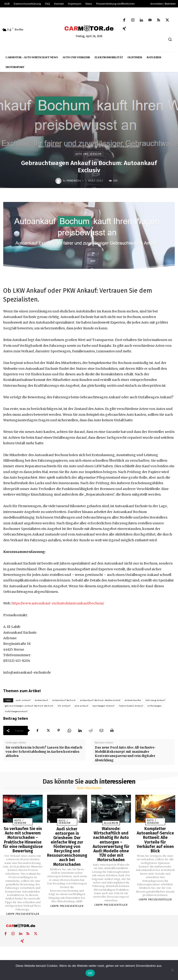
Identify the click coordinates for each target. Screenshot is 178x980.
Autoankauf (41, 700)
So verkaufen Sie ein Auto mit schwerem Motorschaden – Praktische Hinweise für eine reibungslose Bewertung (23, 838)
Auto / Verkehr (19, 822)
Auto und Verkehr (50, 146)
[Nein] (172, 970)
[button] (170, 39)
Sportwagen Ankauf (103, 706)
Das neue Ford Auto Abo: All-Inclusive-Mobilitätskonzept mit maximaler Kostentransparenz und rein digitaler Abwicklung (125, 754)
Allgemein (111, 823)
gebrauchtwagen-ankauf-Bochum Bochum (29, 706)
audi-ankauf (23, 700)
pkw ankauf (81, 706)
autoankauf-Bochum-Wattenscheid (100, 700)
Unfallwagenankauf (16, 711)
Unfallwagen (155, 706)
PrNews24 (74, 181)
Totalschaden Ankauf (131, 706)
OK (90, 973)
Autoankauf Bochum (64, 700)
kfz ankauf (64, 706)
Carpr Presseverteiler (23, 910)
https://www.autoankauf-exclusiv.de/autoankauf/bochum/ (58, 603)
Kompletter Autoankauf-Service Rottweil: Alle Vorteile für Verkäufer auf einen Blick (155, 836)
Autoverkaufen (133, 700)
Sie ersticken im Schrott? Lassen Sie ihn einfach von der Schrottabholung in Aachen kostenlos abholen (44, 752)
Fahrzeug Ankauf (155, 700)
